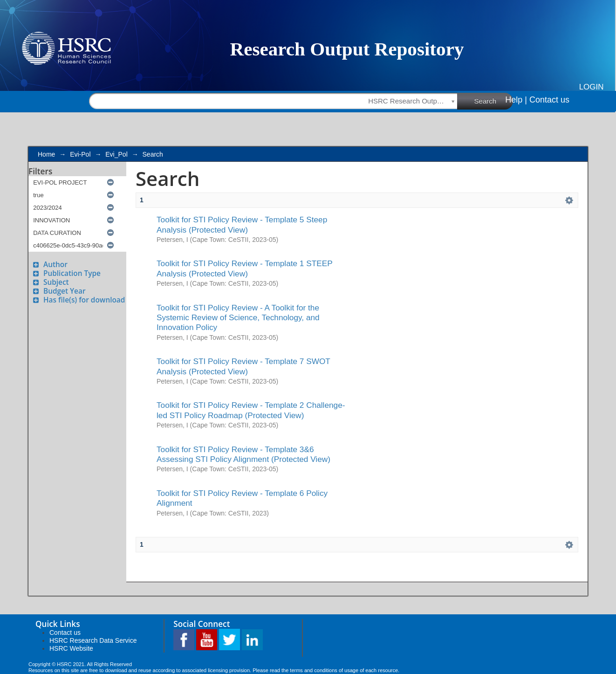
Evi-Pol (80, 154)
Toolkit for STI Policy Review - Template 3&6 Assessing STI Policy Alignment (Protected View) (243, 454)
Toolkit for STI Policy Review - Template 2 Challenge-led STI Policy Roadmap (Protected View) (251, 410)
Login (592, 87)
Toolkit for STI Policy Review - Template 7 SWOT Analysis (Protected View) (243, 366)
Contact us (549, 100)
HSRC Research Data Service (93, 640)
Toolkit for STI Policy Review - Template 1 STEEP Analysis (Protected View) (244, 268)
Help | (516, 100)
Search (494, 101)
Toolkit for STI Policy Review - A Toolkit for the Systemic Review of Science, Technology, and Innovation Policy (238, 318)
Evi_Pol (116, 154)
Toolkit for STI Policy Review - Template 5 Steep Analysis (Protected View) (242, 224)
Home (46, 154)
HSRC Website (71, 648)
